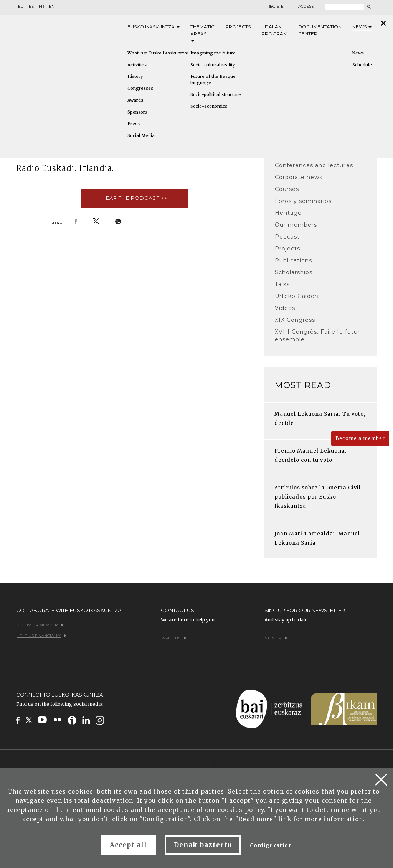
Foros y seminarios (303, 201)
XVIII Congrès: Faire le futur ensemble (317, 336)
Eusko (154, 27)
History (135, 76)
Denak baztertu (203, 845)
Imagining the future (213, 53)
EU (21, 7)
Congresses (140, 88)
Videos (285, 308)
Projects (238, 27)
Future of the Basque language (213, 79)
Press (134, 124)
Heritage (288, 213)
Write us (174, 638)
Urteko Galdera (298, 296)
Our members (296, 225)
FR (41, 7)
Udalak (274, 30)
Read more (256, 819)
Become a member (360, 438)
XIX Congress (295, 320)
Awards (135, 100)
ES (31, 7)
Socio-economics (209, 106)
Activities (137, 65)
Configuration (271, 846)
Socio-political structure (216, 94)
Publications (293, 260)
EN (52, 7)
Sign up (276, 638)
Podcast (287, 237)
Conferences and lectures (314, 165)
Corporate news (299, 177)
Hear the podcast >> (135, 198)
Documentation (320, 30)
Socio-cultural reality (213, 65)
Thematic (202, 33)
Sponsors (137, 112)
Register (277, 7)
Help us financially (41, 636)
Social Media (141, 135)
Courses (287, 189)
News (362, 27)
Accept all (128, 845)
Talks (282, 284)
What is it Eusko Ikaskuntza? (158, 53)
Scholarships (294, 272)
